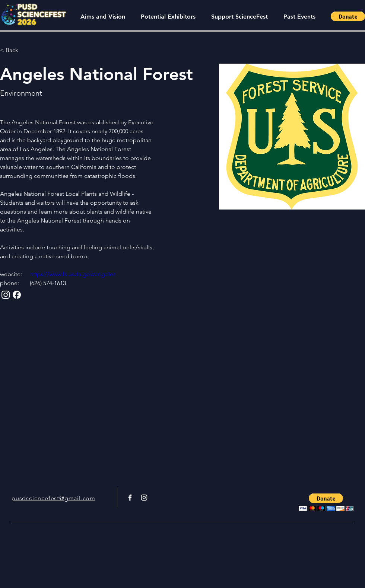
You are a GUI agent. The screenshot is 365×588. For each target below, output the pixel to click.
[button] (299, 17)
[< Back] (15, 50)
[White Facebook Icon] (130, 498)
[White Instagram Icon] (144, 498)
